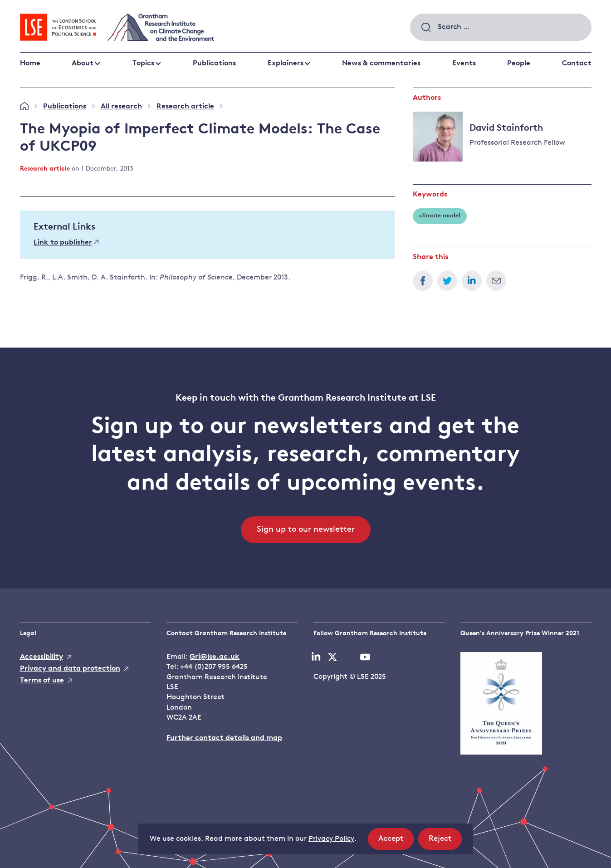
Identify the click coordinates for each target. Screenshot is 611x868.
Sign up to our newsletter (306, 530)
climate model (440, 216)
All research (121, 107)
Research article (185, 107)
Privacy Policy (331, 839)
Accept (396, 841)
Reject (445, 841)
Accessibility (42, 657)
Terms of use (42, 681)
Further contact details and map (224, 738)
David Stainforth (506, 128)
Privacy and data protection (70, 669)
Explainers (286, 64)
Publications (214, 64)
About (83, 64)
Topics (143, 64)
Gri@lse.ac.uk (215, 657)
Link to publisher (66, 243)
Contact (577, 64)
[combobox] (501, 27)
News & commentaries (381, 64)
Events (464, 64)
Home (30, 64)
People (519, 64)
